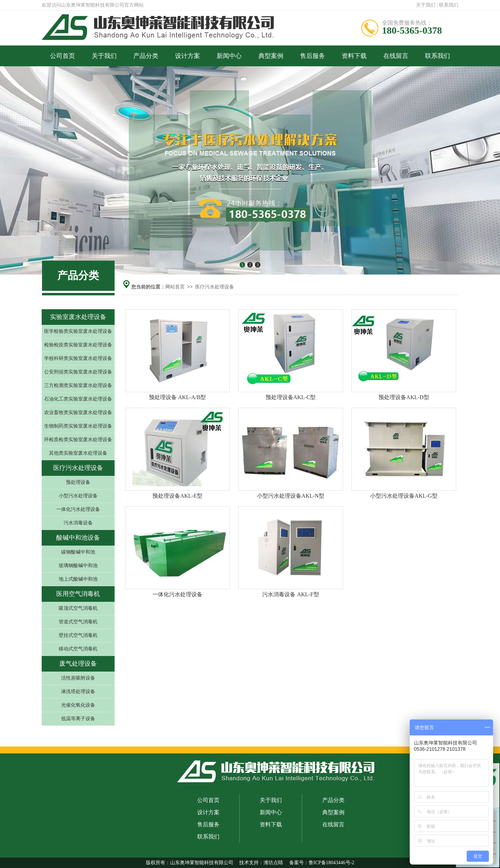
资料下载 (354, 56)
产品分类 (146, 56)
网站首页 (175, 287)
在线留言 (396, 56)
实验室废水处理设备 (78, 317)
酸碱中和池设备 (78, 538)
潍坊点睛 (273, 863)
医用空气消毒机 (78, 594)
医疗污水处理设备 (215, 287)
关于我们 (426, 5)
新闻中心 (229, 56)
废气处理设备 (78, 664)
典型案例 (271, 56)
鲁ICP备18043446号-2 (331, 863)
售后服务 (312, 56)
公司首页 (62, 56)
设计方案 (187, 56)
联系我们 (449, 5)
